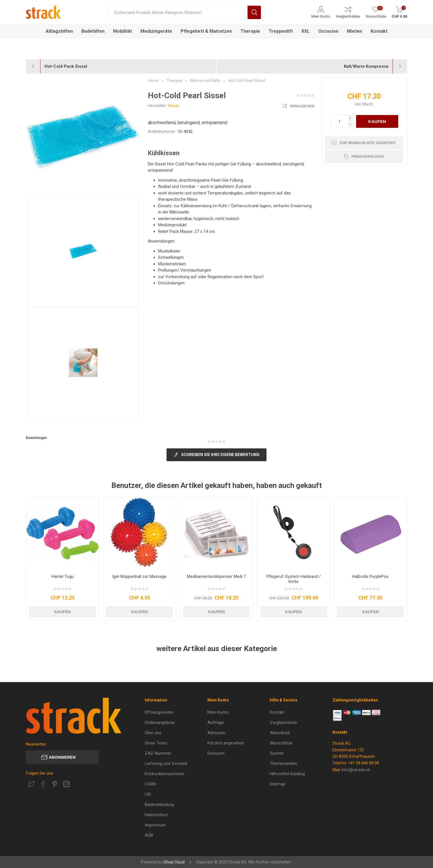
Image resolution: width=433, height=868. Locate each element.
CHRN (150, 784)
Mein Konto (321, 16)
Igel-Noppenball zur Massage (139, 576)
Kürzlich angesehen (226, 743)
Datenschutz (157, 815)
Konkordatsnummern (165, 774)
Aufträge (216, 723)
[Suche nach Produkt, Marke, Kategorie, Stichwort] (178, 12)
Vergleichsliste (348, 16)
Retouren (216, 753)
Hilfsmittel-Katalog (287, 774)
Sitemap (277, 784)
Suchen (277, 753)
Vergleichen (302, 106)
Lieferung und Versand (166, 764)
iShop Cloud (174, 862)
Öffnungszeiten (159, 712)
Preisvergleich (368, 156)
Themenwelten (284, 764)
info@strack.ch (356, 770)
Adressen (216, 733)
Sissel (173, 106)
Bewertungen (36, 438)
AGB (149, 835)
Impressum (155, 825)
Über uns (153, 733)
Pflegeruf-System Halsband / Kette (294, 579)
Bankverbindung (159, 805)
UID (148, 794)
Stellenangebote (160, 723)
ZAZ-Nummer (158, 753)
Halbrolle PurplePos (370, 576)
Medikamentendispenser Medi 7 (216, 576)
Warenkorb (280, 733)
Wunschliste (281, 743)
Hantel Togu (63, 576)
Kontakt (277, 712)
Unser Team (156, 743)
